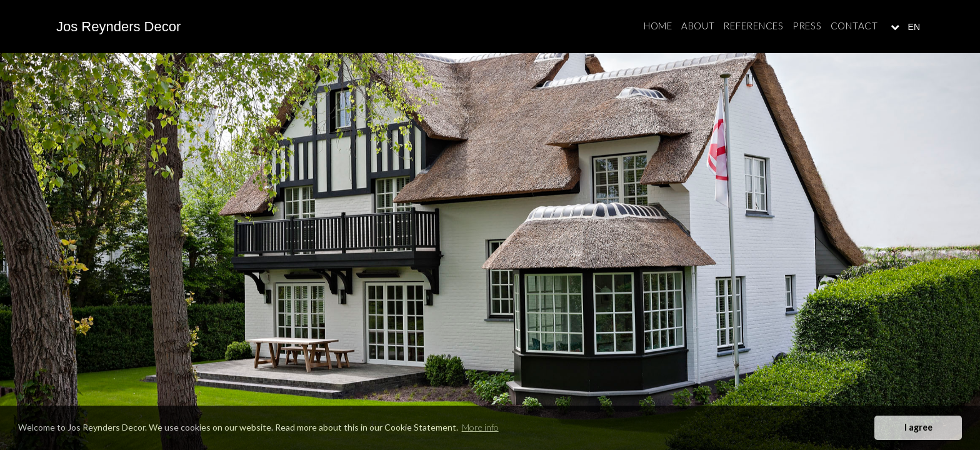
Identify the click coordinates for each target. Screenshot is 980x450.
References (753, 26)
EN (913, 27)
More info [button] (480, 427)
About (698, 26)
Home (658, 26)
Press (807, 26)
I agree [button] (918, 427)
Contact (854, 26)
